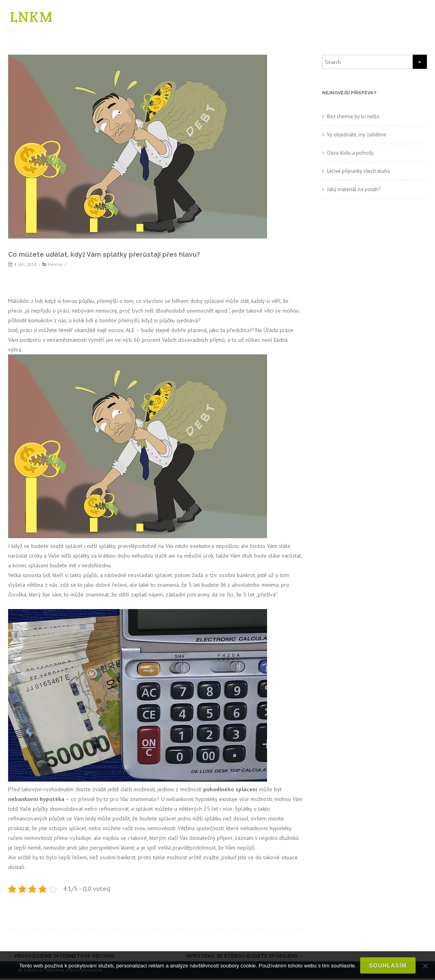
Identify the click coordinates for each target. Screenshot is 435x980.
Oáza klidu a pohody (350, 154)
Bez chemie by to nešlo (353, 118)
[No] (425, 966)
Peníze (55, 266)
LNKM (32, 18)
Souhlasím (388, 966)
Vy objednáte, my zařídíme (356, 136)
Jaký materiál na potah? (353, 191)
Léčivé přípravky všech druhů (359, 173)
